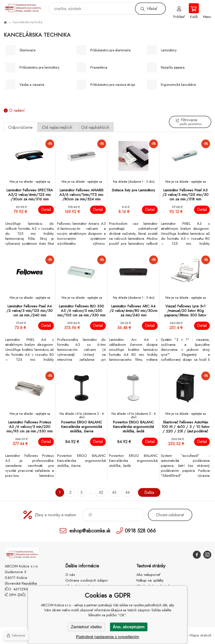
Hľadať (152, 9)
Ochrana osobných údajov (87, 580)
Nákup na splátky (150, 580)
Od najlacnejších (57, 127)
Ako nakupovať (148, 575)
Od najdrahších (95, 127)
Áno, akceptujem (129, 627)
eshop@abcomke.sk (90, 531)
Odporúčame (20, 127)
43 (114, 492)
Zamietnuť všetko (86, 627)
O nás (70, 575)
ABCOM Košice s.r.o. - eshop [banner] (26, 7)
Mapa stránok (200, 635)
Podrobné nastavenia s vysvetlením (108, 637)
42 (101, 492)
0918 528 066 (140, 531)
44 (127, 492)
